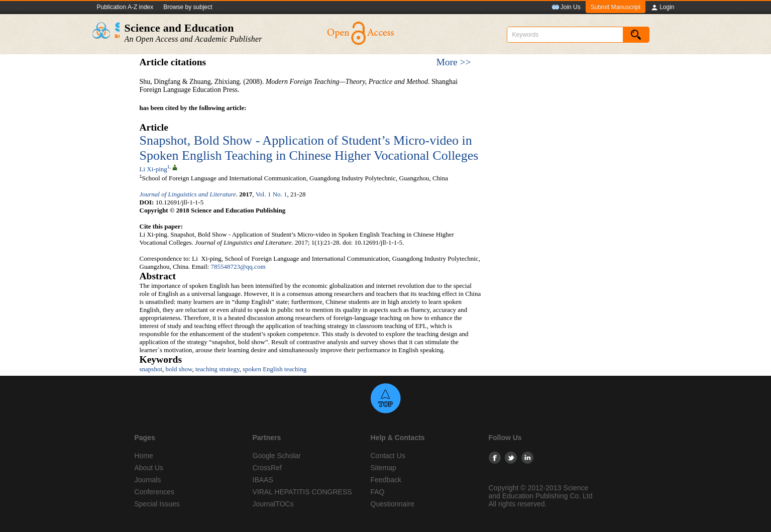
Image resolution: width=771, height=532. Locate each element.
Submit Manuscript (616, 7)
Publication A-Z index (125, 7)
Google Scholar (277, 456)
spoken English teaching (274, 369)
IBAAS (263, 480)
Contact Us (388, 456)
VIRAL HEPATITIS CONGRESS (302, 492)
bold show (179, 369)
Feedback (386, 480)
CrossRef (267, 468)
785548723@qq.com (238, 267)
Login (662, 8)
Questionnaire (393, 504)
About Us (149, 468)
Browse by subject (188, 7)
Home (144, 456)
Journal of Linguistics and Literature (188, 194)
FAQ (378, 492)
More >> (453, 62)
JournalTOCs (273, 504)
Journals (148, 480)
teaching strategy (217, 369)
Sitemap (383, 468)
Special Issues (157, 504)
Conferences (154, 492)
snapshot (151, 369)
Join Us (566, 8)
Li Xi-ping (153, 169)
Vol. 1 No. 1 (271, 194)
